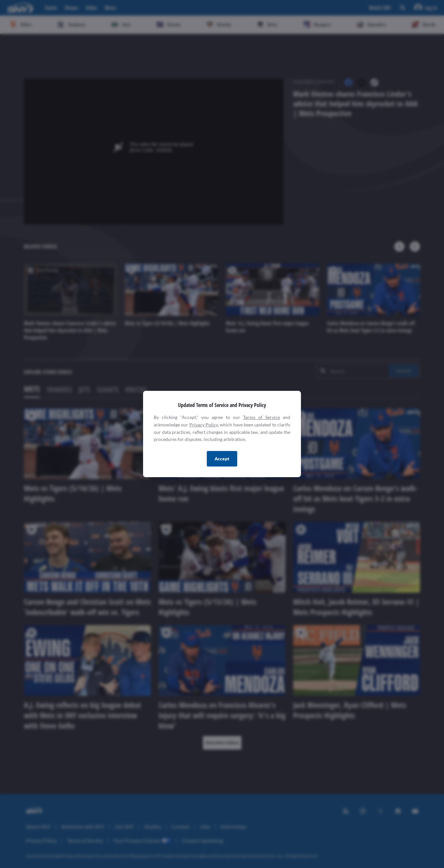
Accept (222, 459)
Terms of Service (261, 417)
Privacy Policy (204, 425)
